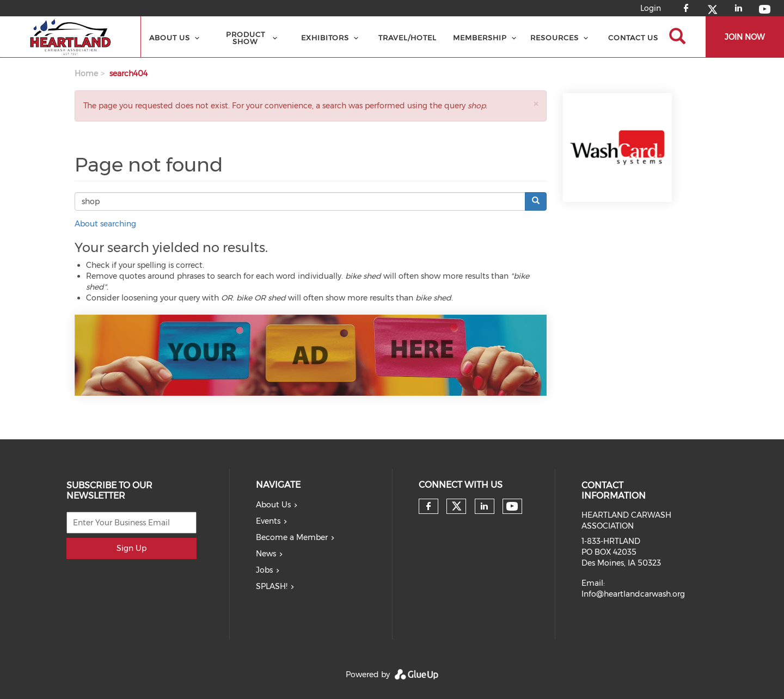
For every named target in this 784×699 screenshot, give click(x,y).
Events (268, 521)
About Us (170, 38)
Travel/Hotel (408, 38)
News (266, 554)
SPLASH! (272, 586)
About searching (105, 224)
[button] (536, 104)
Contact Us (633, 38)
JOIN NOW (745, 37)
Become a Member (292, 537)
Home (86, 73)
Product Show (246, 38)
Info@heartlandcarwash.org (633, 594)
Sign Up (131, 548)
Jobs (264, 570)
